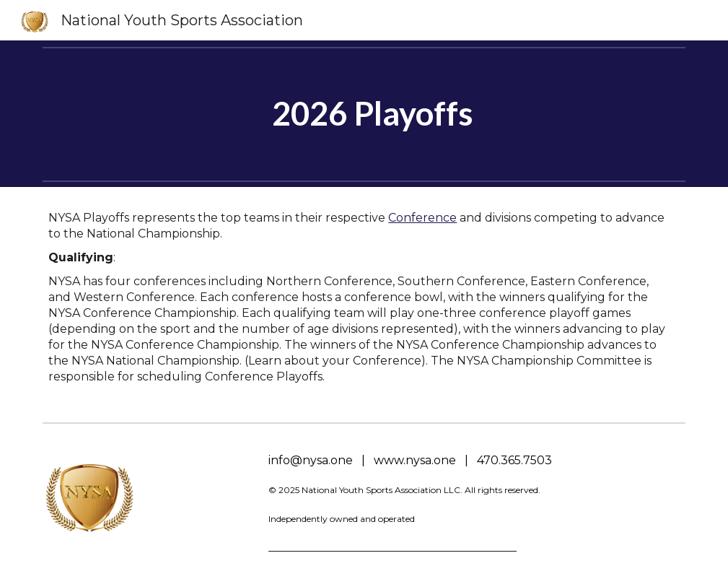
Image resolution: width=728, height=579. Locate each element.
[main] (364, 114)
